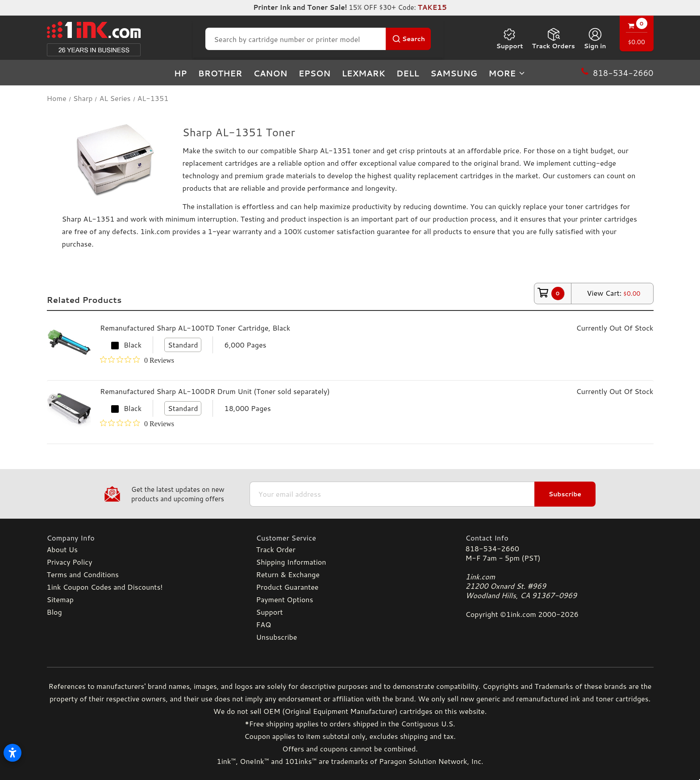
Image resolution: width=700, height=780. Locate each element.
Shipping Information (291, 562)
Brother (220, 73)
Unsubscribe (277, 637)
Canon (271, 73)
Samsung (454, 73)
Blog (54, 612)
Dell (408, 73)
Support (509, 39)
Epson (315, 73)
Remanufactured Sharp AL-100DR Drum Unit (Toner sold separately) (215, 391)
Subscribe (565, 494)
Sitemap (60, 599)
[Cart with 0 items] (637, 35)
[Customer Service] (350, 538)
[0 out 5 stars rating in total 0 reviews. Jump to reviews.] (137, 360)
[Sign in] (595, 39)
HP (181, 73)
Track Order (276, 549)
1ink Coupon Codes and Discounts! (105, 587)
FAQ (264, 624)
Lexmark (363, 73)
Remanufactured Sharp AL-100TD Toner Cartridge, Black (195, 328)
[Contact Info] (560, 538)
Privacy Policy (70, 562)
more (507, 73)
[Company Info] (141, 538)
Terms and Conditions (83, 574)
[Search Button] (408, 39)
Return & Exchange (288, 574)
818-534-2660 (492, 548)
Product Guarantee (287, 587)
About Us (62, 549)
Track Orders (554, 39)
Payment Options (285, 599)
